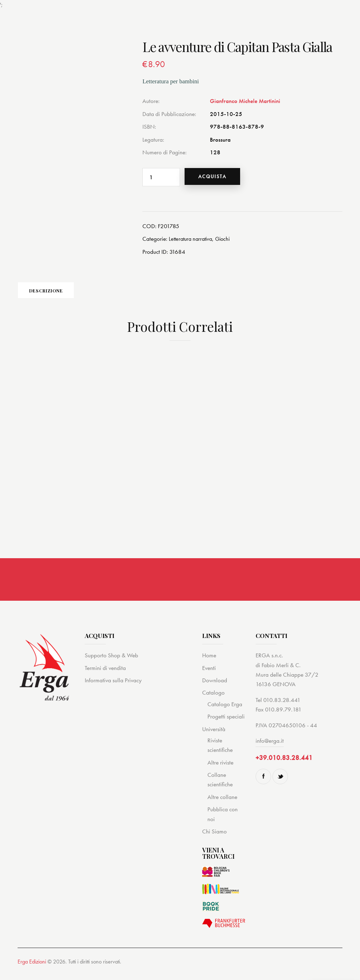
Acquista (217, 177)
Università (214, 735)
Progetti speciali (226, 723)
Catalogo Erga (225, 710)
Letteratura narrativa (192, 239)
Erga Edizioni (32, 968)
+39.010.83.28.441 (284, 764)
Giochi (227, 239)
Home (209, 662)
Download (215, 686)
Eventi (209, 674)
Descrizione (67, 294)
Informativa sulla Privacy (113, 686)
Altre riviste (220, 769)
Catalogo (213, 699)
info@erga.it (270, 747)
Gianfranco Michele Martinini (245, 101)
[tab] (67, 294)
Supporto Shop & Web (111, 662)
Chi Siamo (214, 838)
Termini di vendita (105, 674)
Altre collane (222, 803)
